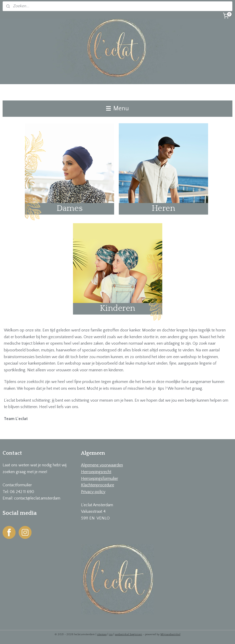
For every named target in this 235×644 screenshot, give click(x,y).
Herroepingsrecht (96, 472)
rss (111, 634)
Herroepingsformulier (100, 479)
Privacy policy (93, 492)
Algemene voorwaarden (102, 465)
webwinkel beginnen (128, 634)
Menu (117, 108)
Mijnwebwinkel (170, 634)
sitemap (102, 634)
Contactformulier (17, 485)
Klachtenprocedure (98, 485)
